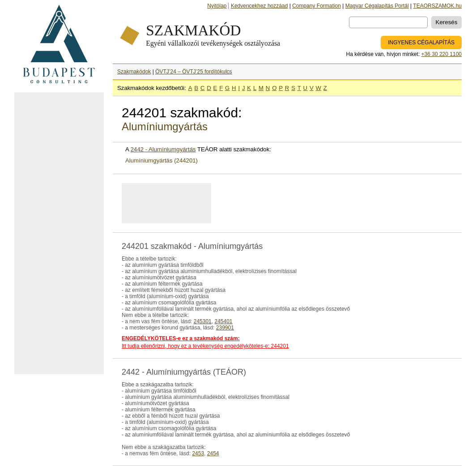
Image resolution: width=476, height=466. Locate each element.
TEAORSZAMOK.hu (437, 6)
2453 (198, 453)
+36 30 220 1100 (442, 54)
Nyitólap (217, 6)
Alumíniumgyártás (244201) (161, 160)
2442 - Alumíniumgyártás (163, 149)
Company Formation (317, 6)
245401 (223, 321)
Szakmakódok (134, 72)
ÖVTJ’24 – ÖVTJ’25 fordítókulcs (193, 72)
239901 (225, 328)
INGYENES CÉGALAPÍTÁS (421, 43)
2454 (213, 453)
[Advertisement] (59, 233)
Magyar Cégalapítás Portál (377, 6)
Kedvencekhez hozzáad (259, 6)
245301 (203, 321)
